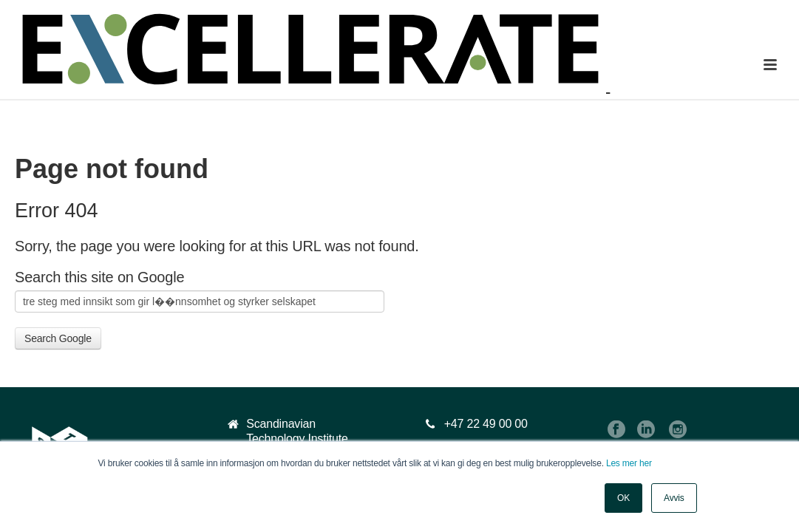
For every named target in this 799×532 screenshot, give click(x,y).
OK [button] (623, 498)
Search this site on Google (99, 277)
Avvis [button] (674, 498)
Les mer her (629, 463)
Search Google (58, 338)
